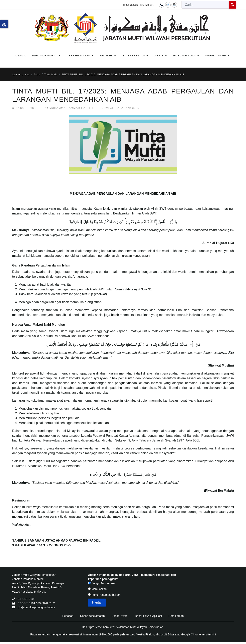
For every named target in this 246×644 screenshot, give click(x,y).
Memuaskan (97, 589)
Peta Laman (176, 616)
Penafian (68, 616)
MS (142, 5)
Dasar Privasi (120, 616)
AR (152, 5)
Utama (21, 56)
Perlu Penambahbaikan (104, 595)
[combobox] (205, 5)
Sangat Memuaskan (102, 583)
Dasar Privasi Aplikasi (148, 616)
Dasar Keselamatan (92, 616)
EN (147, 5)
